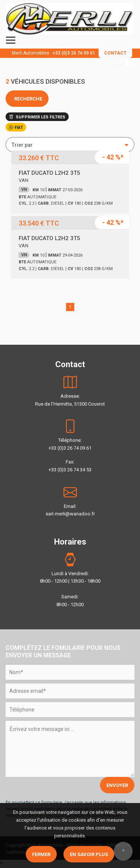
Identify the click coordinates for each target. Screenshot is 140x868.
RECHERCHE (27, 99)
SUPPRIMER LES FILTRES (37, 117)
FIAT (16, 128)
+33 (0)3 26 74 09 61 (74, 53)
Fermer (41, 854)
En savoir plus (89, 854)
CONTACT (115, 53)
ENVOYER (117, 785)
